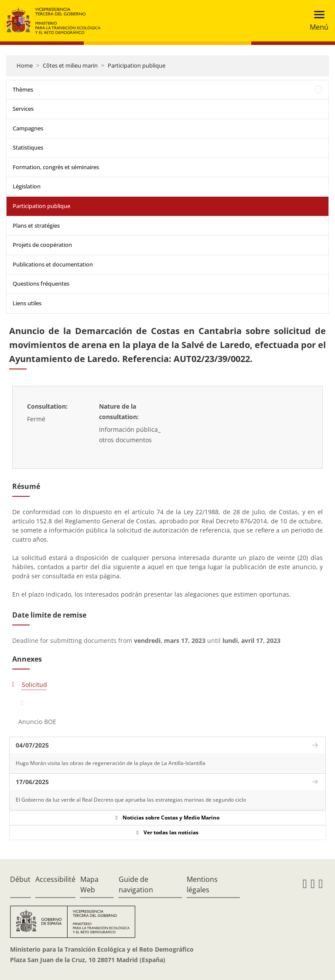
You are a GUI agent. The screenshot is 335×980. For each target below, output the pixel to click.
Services (23, 109)
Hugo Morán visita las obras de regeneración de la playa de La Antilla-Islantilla (111, 763)
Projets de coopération (42, 245)
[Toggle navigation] (316, 21)
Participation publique (137, 65)
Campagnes (28, 128)
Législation (27, 186)
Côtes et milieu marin (70, 65)
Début (20, 879)
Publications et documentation (53, 264)
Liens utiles (27, 303)
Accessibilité (55, 879)
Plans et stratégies (36, 225)
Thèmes (23, 89)
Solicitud (34, 685)
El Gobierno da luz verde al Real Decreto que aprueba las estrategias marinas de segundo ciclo (131, 800)
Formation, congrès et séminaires (56, 167)
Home (25, 65)
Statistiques (28, 147)
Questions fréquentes (41, 283)
